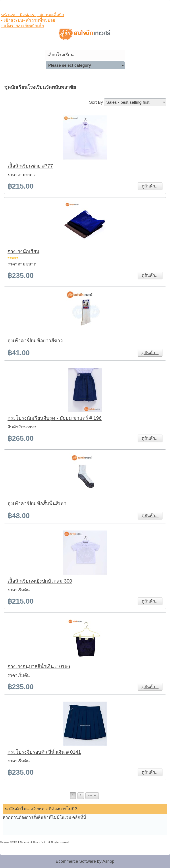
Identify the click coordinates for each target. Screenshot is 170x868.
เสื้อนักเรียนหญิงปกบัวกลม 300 (40, 581)
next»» (92, 796)
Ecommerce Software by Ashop (85, 861)
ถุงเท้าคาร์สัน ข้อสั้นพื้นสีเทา (37, 504)
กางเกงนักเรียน (23, 251)
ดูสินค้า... (150, 186)
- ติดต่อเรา (27, 15)
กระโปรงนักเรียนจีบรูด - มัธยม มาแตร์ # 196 (55, 418)
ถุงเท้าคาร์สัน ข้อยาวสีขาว (35, 341)
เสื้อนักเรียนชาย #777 (30, 166)
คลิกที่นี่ (79, 817)
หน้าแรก (9, 15)
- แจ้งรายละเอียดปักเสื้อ (22, 26)
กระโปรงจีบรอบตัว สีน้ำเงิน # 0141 (44, 752)
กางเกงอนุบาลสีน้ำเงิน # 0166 (39, 666)
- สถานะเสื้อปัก (51, 15)
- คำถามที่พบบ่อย (39, 20)
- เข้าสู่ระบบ (12, 20)
